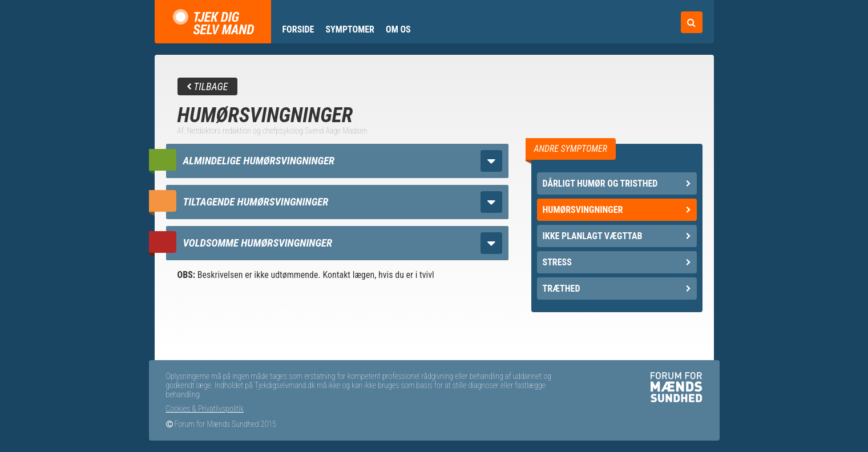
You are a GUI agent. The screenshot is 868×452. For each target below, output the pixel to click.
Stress (617, 262)
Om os (398, 29)
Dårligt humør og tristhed (617, 183)
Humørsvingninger (617, 210)
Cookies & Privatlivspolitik (205, 409)
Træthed (617, 288)
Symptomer (350, 29)
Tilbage (207, 86)
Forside (298, 29)
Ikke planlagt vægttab (617, 236)
